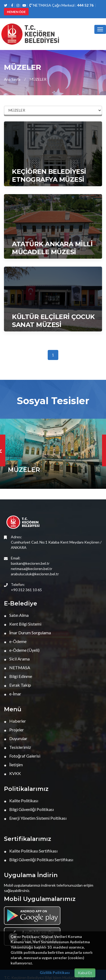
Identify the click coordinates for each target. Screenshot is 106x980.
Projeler (14, 730)
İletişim (13, 765)
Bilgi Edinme (18, 676)
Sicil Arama (17, 659)
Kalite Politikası (21, 801)
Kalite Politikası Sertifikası (31, 851)
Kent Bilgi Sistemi (23, 624)
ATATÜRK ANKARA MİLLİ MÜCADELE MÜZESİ (52, 248)
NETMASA (17, 667)
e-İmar (13, 694)
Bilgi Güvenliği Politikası (29, 809)
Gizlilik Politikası (55, 972)
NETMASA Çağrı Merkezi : (61, 5)
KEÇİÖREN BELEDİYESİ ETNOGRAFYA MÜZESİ (49, 176)
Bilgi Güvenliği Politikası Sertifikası (39, 860)
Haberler (15, 721)
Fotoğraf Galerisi (22, 756)
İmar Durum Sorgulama (27, 633)
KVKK (12, 773)
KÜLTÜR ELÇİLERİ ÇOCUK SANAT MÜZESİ (53, 321)
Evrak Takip (17, 685)
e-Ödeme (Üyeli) (22, 650)
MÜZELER (38, 79)
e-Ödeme (15, 641)
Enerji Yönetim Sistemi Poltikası (35, 818)
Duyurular (16, 738)
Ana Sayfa (12, 79)
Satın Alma (16, 615)
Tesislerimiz (17, 747)
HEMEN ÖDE (16, 12)
